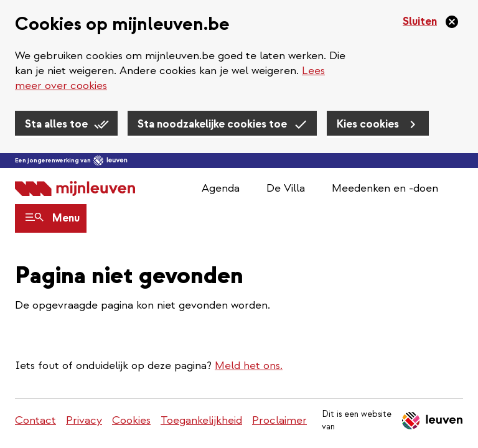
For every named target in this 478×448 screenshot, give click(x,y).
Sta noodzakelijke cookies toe (212, 124)
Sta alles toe (56, 124)
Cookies (131, 420)
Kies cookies (368, 124)
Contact (35, 420)
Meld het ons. (249, 366)
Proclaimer (279, 420)
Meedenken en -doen (385, 188)
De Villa (286, 188)
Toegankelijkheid (201, 420)
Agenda (221, 188)
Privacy (84, 420)
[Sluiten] (431, 22)
